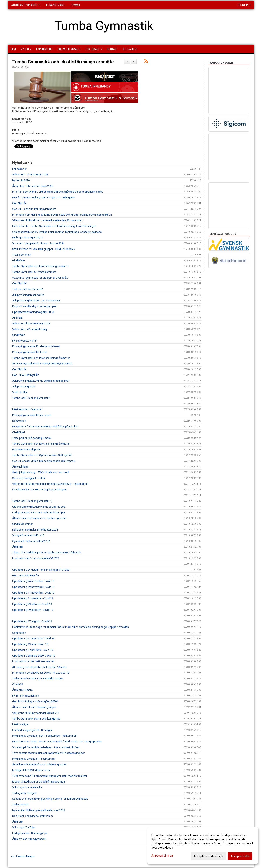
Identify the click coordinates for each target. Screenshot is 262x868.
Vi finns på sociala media (27, 787)
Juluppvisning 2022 (24, 386)
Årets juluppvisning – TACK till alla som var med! (41, 472)
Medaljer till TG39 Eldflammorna (31, 770)
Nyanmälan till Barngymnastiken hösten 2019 (39, 810)
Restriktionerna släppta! (26, 449)
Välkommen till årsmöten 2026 (30, 175)
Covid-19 (18, 684)
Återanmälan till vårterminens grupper (34, 707)
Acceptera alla (240, 856)
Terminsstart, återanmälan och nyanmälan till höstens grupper (48, 753)
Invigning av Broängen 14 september (34, 759)
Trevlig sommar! (22, 255)
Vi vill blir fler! (20, 392)
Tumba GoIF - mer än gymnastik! (31, 398)
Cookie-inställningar (23, 856)
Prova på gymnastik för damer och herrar (36, 346)
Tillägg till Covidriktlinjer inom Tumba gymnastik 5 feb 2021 (47, 553)
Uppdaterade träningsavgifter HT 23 (33, 312)
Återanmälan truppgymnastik (29, 839)
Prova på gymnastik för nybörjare (32, 415)
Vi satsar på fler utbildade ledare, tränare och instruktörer (46, 747)
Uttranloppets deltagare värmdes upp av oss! (39, 507)
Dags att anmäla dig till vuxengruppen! (35, 306)
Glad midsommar (23, 524)
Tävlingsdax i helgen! (24, 793)
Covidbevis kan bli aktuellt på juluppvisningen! (39, 490)
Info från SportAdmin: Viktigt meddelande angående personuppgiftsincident (58, 192)
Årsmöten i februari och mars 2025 (33, 186)
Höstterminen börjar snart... (28, 409)
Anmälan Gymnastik (25, 5)
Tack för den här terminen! (28, 289)
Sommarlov (19, 633)
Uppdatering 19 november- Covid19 (33, 587)
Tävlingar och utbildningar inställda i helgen (38, 679)
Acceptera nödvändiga (208, 856)
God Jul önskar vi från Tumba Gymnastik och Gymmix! (44, 461)
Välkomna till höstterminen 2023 (31, 323)
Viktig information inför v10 (28, 535)
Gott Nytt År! (19, 203)
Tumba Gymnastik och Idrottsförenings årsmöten (41, 358)
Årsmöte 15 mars (22, 690)
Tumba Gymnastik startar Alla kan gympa (36, 719)
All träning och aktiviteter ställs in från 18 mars (39, 667)
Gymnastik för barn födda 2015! (31, 541)
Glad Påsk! (19, 260)
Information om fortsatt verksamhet (33, 661)
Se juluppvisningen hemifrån (29, 478)
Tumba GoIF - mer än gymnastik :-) (32, 501)
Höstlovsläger (21, 724)
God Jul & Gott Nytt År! (26, 375)
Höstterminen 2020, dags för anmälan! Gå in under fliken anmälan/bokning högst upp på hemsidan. (71, 627)
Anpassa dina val (162, 856)
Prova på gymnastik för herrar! (30, 352)
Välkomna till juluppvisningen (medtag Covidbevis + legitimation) (50, 484)
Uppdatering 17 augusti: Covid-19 (32, 621)
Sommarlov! (19, 421)
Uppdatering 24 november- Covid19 (33, 581)
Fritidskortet (19, 169)
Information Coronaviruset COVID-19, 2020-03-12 (41, 673)
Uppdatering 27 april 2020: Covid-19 (33, 638)
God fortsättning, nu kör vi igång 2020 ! (35, 701)
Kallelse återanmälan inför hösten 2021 (35, 530)
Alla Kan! (17, 318)
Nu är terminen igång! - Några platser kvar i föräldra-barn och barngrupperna (57, 742)
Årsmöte (17, 547)
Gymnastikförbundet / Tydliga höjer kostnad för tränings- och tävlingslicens (57, 232)
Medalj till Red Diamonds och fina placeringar (39, 782)
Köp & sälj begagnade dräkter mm (33, 816)
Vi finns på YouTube (24, 827)
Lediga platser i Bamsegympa (30, 833)
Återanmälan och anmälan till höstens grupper (39, 518)
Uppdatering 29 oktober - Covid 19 (33, 610)
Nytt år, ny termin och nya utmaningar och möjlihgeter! (44, 197)
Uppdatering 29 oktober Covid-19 (32, 604)
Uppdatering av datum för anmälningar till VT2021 (41, 570)
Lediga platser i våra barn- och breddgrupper (39, 512)
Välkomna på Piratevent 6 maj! (30, 329)
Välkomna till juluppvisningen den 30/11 (36, 713)
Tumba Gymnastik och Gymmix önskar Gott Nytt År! (42, 455)
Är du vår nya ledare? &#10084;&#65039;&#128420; (42, 364)
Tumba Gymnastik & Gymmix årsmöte (34, 272)
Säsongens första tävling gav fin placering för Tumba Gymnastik (50, 799)
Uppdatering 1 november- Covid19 (33, 598)
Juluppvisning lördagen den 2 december (36, 301)
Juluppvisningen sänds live (28, 295)
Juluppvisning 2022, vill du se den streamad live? (41, 381)
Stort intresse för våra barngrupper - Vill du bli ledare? (44, 249)
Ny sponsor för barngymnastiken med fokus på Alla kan (45, 427)
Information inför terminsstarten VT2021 (36, 558)
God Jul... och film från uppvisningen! (34, 209)
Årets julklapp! (21, 467)
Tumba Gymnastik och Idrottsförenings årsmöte (63, 62)
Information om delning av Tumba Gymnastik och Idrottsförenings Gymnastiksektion (62, 215)
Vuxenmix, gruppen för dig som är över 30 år (38, 243)
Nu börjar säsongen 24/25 (28, 238)
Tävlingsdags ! (21, 804)
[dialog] (203, 846)
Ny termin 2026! (21, 180)
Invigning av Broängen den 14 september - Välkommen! (45, 736)
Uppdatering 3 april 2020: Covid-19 (33, 650)
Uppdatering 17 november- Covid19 (33, 593)
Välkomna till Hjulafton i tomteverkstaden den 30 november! (47, 220)
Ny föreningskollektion (26, 696)
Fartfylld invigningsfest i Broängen (32, 730)
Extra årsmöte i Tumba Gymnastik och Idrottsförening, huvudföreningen (54, 226)
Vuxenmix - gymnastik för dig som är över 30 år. (40, 278)
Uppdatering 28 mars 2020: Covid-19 (34, 656)
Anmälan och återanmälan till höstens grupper (39, 764)
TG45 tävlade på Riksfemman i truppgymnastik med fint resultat (50, 776)
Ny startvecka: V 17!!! (24, 341)
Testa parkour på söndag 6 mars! (32, 438)
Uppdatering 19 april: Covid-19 (30, 644)
